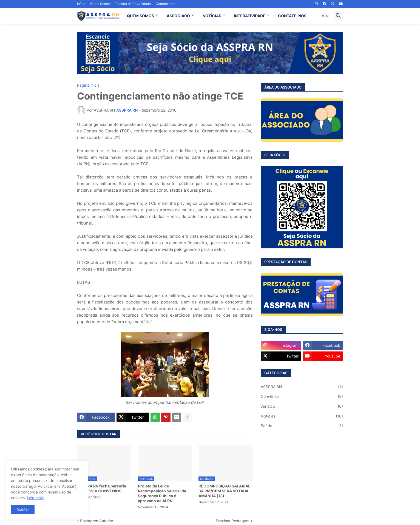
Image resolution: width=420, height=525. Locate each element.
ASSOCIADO (178, 16)
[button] (325, 16)
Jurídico (302, 406)
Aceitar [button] (23, 509)
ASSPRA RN (302, 387)
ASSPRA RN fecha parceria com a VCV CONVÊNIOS (102, 488)
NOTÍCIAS (212, 16)
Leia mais (35, 498)
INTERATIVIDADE (250, 16)
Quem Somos (100, 4)
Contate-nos (165, 4)
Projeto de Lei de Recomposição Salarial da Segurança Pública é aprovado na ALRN (162, 493)
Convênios (302, 396)
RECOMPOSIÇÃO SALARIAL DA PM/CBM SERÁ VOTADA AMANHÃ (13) (224, 491)
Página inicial (89, 85)
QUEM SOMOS (141, 16)
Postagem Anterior (97, 521)
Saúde (302, 426)
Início (81, 4)
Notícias (302, 416)
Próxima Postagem (233, 521)
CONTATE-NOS (292, 16)
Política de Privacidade (133, 4)
